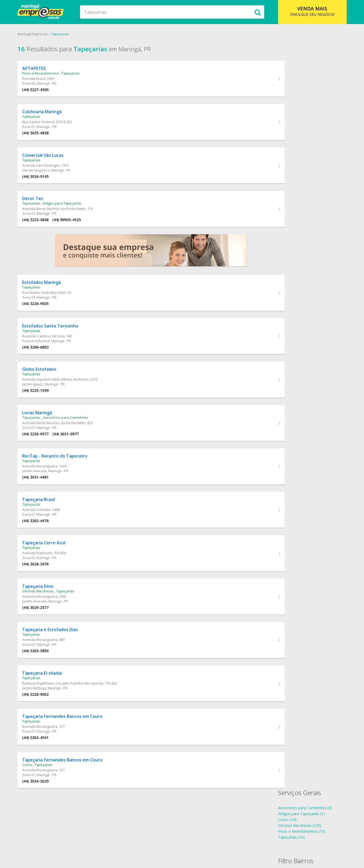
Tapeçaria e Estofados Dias (55, 656)
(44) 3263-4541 (40, 768)
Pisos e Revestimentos (46, 75)
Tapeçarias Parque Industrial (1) (303, 150)
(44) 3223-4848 (40, 227)
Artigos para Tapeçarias (67, 211)
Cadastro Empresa (183, 842)
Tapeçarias (65, 34)
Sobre (118, 842)
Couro (32, 797)
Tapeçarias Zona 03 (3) (295, 168)
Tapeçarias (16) (289, 94)
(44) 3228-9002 (40, 723)
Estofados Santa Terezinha (55, 338)
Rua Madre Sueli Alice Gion (49, 303)
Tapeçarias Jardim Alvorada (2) (302, 133)
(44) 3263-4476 (40, 541)
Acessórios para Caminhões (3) (302, 64)
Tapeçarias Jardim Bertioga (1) (302, 138)
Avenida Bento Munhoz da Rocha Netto (59, 216)
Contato (212, 842)
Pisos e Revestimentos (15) (299, 88)
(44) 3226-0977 (40, 450)
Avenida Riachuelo (42, 575)
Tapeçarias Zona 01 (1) (295, 162)
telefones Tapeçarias (294, 212)
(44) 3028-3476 (40, 586)
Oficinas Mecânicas (43, 615)
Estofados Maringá (47, 293)
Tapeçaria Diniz (43, 611)
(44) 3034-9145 (40, 182)
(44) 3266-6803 (40, 359)
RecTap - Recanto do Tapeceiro (60, 474)
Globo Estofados (44, 384)
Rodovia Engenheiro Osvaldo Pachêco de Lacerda (68, 711)
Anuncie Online (238, 842)
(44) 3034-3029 (40, 813)
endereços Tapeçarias (294, 218)
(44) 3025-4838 (40, 137)
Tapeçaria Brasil (44, 520)
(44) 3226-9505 (40, 314)
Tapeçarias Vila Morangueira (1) (303, 156)
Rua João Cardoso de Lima (48, 348)
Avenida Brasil (39, 80)
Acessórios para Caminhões (71, 434)
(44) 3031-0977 (71, 450)
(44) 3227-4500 (40, 91)
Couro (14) (285, 76)
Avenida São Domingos (46, 171)
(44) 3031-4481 (40, 496)
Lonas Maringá (42, 429)
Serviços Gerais (297, 49)
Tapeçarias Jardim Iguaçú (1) (300, 144)
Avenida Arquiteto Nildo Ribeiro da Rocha (60, 394)
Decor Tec (38, 206)
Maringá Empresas (37, 34)
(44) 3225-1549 (40, 405)
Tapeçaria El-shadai (47, 701)
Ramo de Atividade (145, 842)
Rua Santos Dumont (43, 126)
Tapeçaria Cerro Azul (49, 565)
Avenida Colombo (41, 530)
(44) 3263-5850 (40, 677)
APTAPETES (39, 70)
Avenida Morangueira (45, 484)
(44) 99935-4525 (72, 227)
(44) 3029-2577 (40, 632)
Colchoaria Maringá (47, 115)
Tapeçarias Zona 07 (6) (295, 174)
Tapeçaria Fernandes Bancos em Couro (67, 747)
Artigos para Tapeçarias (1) (299, 70)
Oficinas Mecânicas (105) (297, 82)
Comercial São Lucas (48, 161)
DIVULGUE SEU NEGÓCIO (309, 11)
